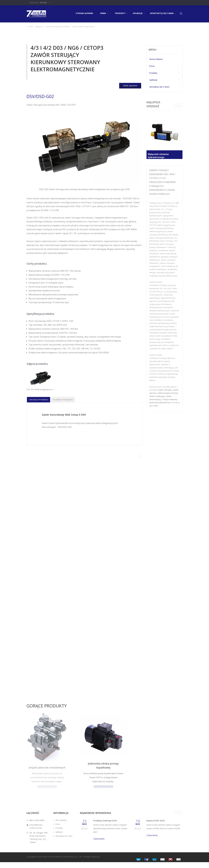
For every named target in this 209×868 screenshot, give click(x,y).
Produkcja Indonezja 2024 (106, 818)
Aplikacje (139, 13)
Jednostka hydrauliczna (159, 402)
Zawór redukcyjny (157, 396)
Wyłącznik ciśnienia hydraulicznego (160, 155)
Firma (104, 13)
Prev (180, 106)
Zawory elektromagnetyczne (84, 26)
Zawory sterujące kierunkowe (58, 26)
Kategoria (39, 26)
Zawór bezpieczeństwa (168, 393)
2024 (85, 827)
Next (176, 106)
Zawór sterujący (165, 390)
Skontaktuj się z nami (163, 13)
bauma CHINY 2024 (156, 818)
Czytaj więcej (99, 837)
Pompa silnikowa (170, 399)
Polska (43, 3)
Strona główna (84, 13)
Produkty (121, 13)
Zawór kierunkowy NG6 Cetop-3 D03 (67, 415)
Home (30, 26)
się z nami (154, 406)
